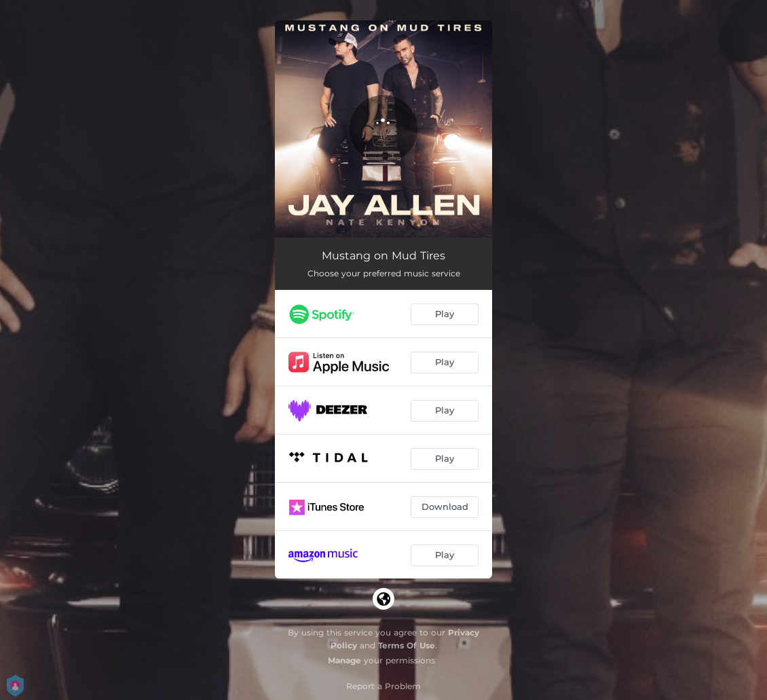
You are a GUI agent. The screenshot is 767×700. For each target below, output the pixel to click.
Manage (344, 660)
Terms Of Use (407, 645)
